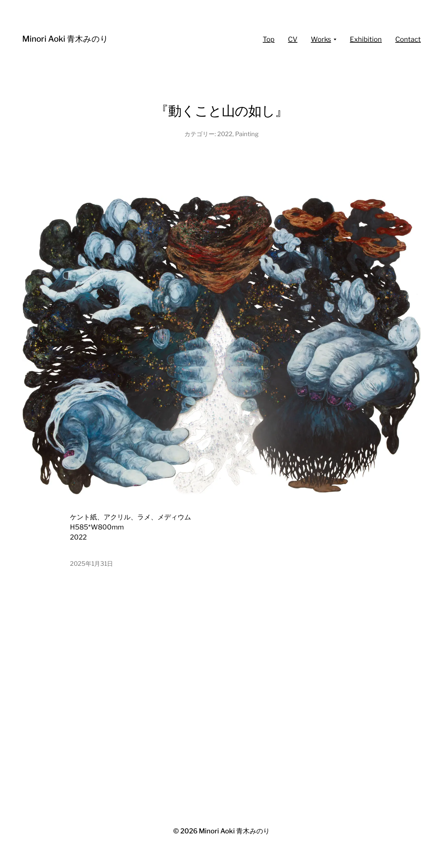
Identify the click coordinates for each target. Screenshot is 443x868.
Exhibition (366, 39)
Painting (247, 134)
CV (293, 39)
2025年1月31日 (91, 564)
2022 (225, 134)
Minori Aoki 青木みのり (65, 39)
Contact (408, 39)
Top (269, 39)
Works (321, 39)
